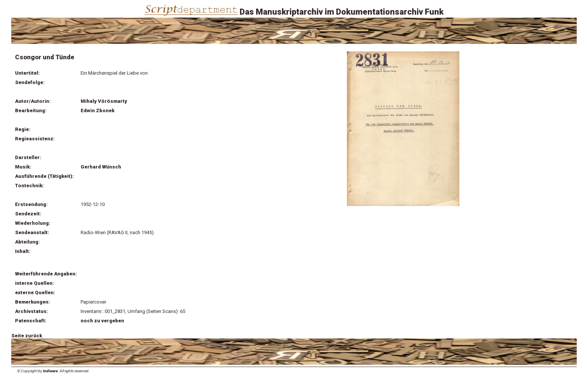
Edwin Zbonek (97, 111)
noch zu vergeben (102, 321)
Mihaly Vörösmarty (104, 101)
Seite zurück (27, 336)
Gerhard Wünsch (101, 167)
